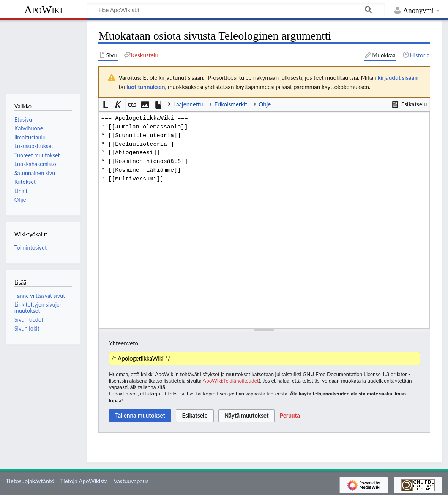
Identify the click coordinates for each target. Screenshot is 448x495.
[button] (409, 104)
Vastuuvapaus (131, 481)
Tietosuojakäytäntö (30, 481)
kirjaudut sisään (398, 77)
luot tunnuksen (146, 87)
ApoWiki (43, 10)
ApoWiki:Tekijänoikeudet (231, 380)
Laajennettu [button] (188, 104)
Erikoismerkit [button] (231, 104)
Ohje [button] (265, 104)
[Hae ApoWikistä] (236, 9)
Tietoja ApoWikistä (84, 481)
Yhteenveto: (124, 343)
